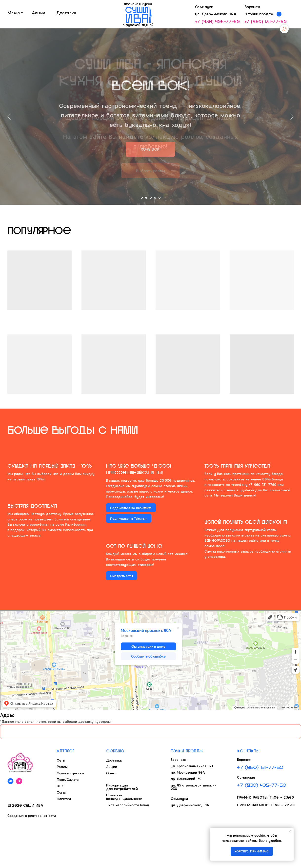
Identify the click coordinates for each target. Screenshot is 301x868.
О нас (111, 773)
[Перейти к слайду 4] (155, 198)
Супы (61, 792)
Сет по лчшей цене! (134, 546)
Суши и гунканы (70, 773)
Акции (112, 767)
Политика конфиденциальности (124, 797)
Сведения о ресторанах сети (32, 816)
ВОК (60, 786)
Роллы (62, 767)
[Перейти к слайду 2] (146, 198)
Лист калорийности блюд (128, 805)
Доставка (114, 760)
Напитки (64, 799)
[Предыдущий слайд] (9, 117)
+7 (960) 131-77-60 (266, 21)
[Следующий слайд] (292, 117)
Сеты (61, 760)
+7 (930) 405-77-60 (217, 21)
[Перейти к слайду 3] (151, 198)
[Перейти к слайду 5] (160, 198)
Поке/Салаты (68, 779)
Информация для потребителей (122, 787)
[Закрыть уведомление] (290, 831)
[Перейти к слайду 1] (142, 198)
